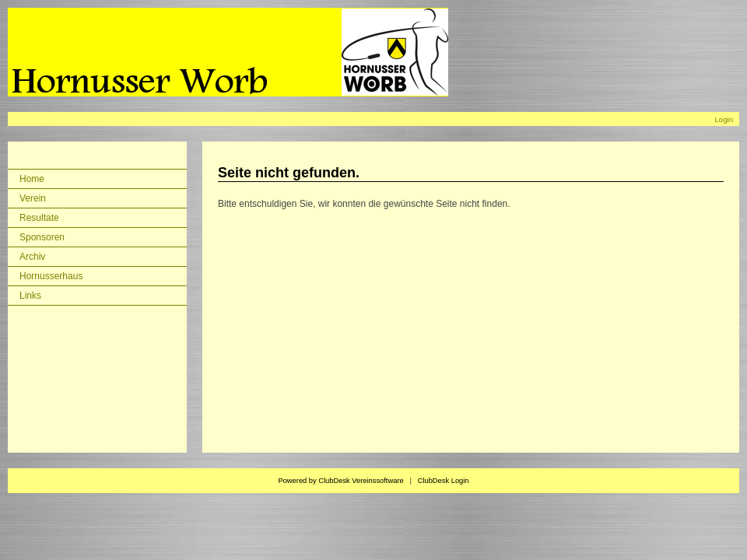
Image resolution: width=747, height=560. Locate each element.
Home (32, 179)
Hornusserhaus (51, 276)
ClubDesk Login (444, 481)
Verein (33, 198)
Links (30, 296)
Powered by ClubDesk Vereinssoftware (340, 481)
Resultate (39, 218)
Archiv (32, 257)
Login (724, 119)
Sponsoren (42, 237)
